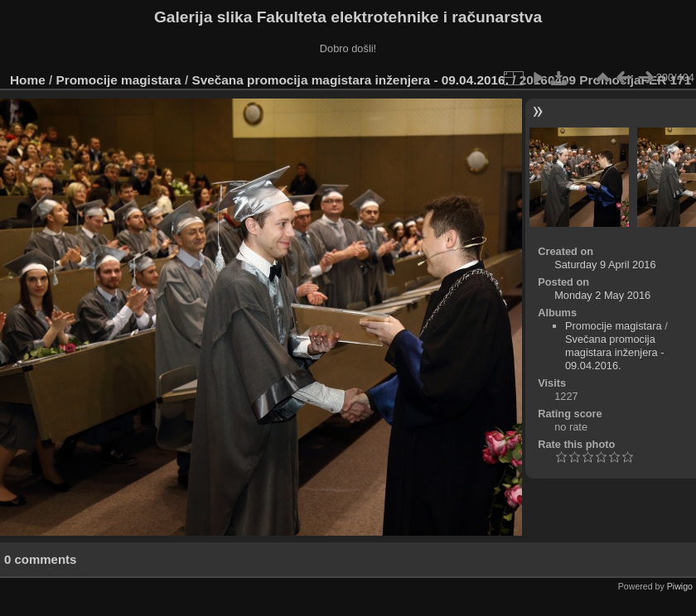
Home (28, 80)
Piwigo (680, 586)
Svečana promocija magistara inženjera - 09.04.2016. (350, 80)
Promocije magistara (119, 80)
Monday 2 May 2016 (602, 295)
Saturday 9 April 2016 (605, 265)
